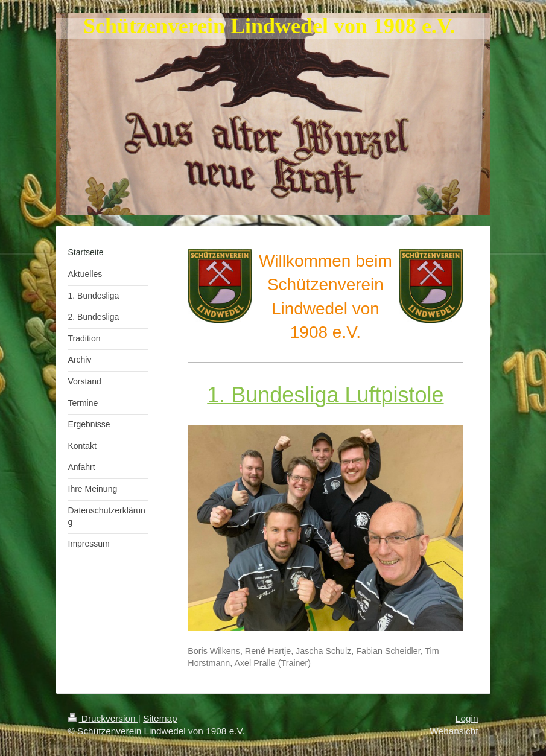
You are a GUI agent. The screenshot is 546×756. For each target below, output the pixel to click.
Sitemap (160, 718)
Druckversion (103, 718)
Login (467, 718)
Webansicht (454, 731)
